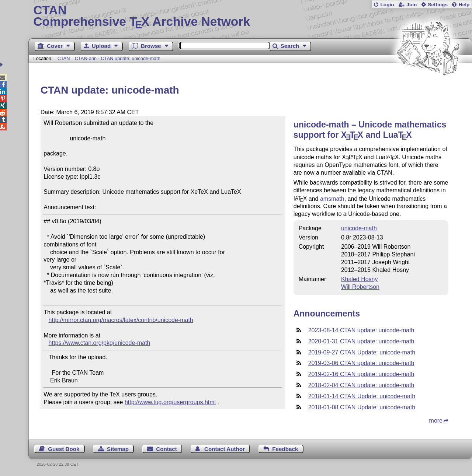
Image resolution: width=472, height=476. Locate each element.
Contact (166, 449)
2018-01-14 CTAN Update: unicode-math (362, 396)
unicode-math (359, 228)
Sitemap (118, 449)
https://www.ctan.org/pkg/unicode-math (100, 343)
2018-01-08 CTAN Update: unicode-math (362, 407)
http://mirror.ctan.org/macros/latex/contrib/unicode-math (121, 320)
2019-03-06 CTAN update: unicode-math (361, 363)
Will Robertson (360, 287)
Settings (438, 5)
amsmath (332, 198)
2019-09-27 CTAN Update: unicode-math (362, 352)
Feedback (285, 449)
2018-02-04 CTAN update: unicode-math (361, 385)
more (436, 421)
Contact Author (225, 449)
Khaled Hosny (360, 279)
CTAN (64, 58)
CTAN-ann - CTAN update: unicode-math (118, 58)
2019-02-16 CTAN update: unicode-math (361, 374)
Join (412, 5)
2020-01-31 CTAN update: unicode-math (361, 341)
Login (387, 5)
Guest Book (64, 449)
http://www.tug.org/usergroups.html (170, 402)
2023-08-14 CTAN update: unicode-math (361, 330)
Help (464, 5)
